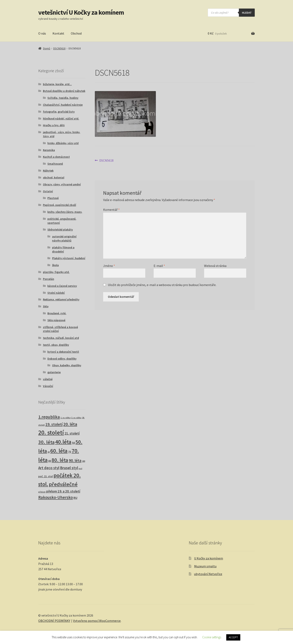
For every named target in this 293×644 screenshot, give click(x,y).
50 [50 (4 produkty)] (73, 443)
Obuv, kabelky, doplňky (67, 365)
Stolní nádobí (56, 293)
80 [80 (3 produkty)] (50, 461)
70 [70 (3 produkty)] (70, 452)
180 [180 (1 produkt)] (84, 461)
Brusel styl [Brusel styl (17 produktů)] (69, 468)
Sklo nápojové (56, 320)
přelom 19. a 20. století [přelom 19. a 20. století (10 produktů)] (63, 491)
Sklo (46, 306)
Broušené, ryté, (57, 313)
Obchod (76, 33)
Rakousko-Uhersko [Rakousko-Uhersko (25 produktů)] (56, 497)
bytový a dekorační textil (63, 352)
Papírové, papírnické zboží (60, 205)
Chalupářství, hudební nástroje (63, 105)
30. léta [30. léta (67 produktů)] (46, 442)
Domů (47, 48)
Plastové (53, 198)
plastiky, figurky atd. (56, 272)
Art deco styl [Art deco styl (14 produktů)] (49, 468)
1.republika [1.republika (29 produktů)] (49, 417)
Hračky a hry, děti (54, 125)
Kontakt (58, 33)
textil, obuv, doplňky (56, 345)
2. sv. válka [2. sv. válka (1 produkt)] (76, 418)
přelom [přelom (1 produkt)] (42, 492)
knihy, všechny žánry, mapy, (65, 212)
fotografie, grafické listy (59, 112)
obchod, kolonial (54, 177)
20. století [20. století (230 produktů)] (51, 432)
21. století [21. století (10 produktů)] (72, 433)
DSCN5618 (59, 48)
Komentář (111, 210)
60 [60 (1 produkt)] (49, 452)
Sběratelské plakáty (60, 230)
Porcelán (49, 279)
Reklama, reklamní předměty (61, 299)
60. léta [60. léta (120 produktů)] (59, 451)
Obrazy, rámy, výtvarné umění (62, 184)
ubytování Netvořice (208, 574)
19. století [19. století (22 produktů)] (54, 424)
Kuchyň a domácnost (56, 157)
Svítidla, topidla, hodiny (63, 98)
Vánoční (48, 386)
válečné (48, 379)
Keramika (49, 150)
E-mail (159, 266)
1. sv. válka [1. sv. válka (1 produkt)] (66, 418)
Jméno (109, 266)
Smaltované (55, 164)
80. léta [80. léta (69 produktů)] (60, 460)
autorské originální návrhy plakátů (64, 238)
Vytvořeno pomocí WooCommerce (97, 621)
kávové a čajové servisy (62, 286)
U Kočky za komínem (209, 558)
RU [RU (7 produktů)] (75, 498)
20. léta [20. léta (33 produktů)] (70, 424)
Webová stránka (215, 266)
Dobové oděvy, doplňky (62, 359)
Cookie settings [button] (212, 637)
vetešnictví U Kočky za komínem (81, 12)
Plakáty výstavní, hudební (69, 258)
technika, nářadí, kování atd (61, 338)
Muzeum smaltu (205, 566)
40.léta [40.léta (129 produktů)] (63, 442)
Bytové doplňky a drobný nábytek (64, 91)
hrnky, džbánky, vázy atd (63, 143)
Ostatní (48, 191)
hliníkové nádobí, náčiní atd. (61, 119)
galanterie (54, 372)
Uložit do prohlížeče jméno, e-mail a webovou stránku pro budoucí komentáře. (162, 285)
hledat (247, 13)
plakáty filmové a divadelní (63, 249)
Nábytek (48, 171)
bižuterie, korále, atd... (57, 84)
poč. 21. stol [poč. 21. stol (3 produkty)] (46, 476)
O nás (42, 33)
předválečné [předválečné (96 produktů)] (63, 484)
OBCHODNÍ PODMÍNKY (54, 621)
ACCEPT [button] (233, 637)
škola (55, 265)
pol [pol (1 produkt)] (80, 468)
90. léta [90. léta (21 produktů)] (75, 460)
